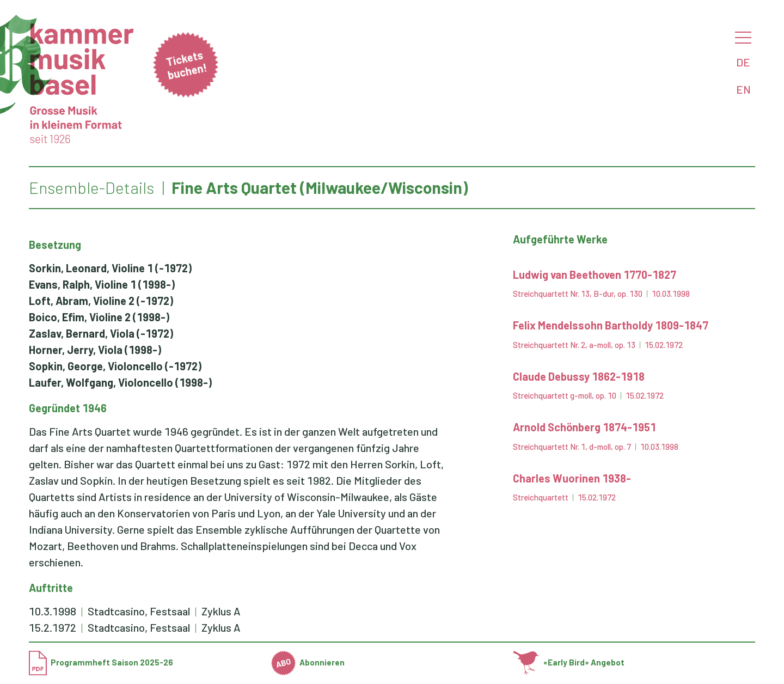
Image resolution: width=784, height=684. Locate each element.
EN (743, 89)
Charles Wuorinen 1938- (572, 478)
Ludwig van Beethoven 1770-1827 (595, 274)
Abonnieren (308, 662)
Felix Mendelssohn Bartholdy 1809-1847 (611, 325)
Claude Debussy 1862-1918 (579, 376)
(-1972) (110, 268)
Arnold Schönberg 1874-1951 (584, 427)
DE (743, 62)
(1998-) (102, 284)
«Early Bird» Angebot (569, 662)
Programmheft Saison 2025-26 (101, 662)
